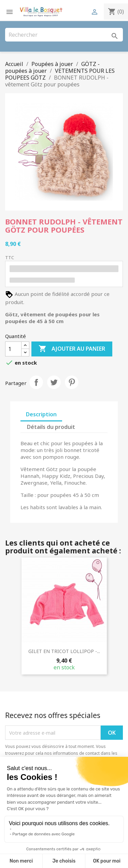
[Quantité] (13, 349)
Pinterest (72, 382)
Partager (36, 382)
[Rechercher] (64, 35)
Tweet (54, 382)
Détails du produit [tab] (51, 427)
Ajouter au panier (72, 349)
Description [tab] (41, 414)
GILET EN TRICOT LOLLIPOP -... (64, 651)
